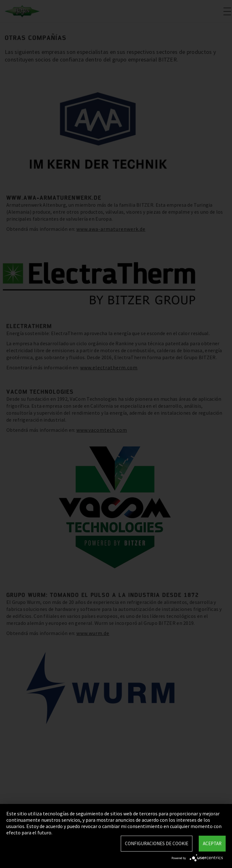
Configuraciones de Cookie (157, 843)
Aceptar (212, 843)
